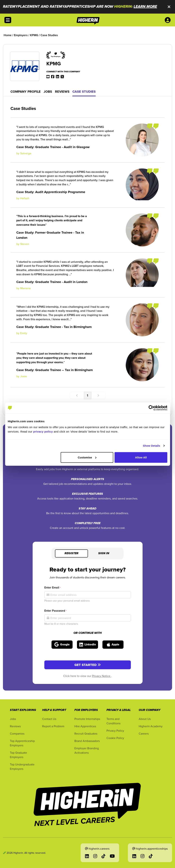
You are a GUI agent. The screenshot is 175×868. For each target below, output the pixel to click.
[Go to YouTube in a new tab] (112, 856)
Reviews (62, 92)
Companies (17, 733)
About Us (145, 719)
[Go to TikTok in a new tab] (103, 856)
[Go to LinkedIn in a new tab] (87, 856)
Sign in (104, 553)
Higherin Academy (151, 726)
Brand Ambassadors (87, 741)
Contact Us (49, 719)
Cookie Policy (115, 738)
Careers (144, 733)
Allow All (141, 457)
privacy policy (43, 431)
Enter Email (52, 588)
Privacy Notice (102, 676)
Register (71, 553)
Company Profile (26, 92)
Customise (87, 457)
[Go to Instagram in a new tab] (95, 856)
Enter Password (55, 611)
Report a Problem (53, 726)
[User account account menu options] (168, 20)
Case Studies (84, 92)
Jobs (48, 92)
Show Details (152, 446)
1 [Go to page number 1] (87, 395)
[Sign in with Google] (62, 645)
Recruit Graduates (86, 733)
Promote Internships (87, 719)
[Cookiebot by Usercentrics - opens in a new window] (151, 408)
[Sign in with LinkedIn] (87, 645)
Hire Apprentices (85, 726)
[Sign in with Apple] (113, 645)
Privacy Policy (115, 731)
